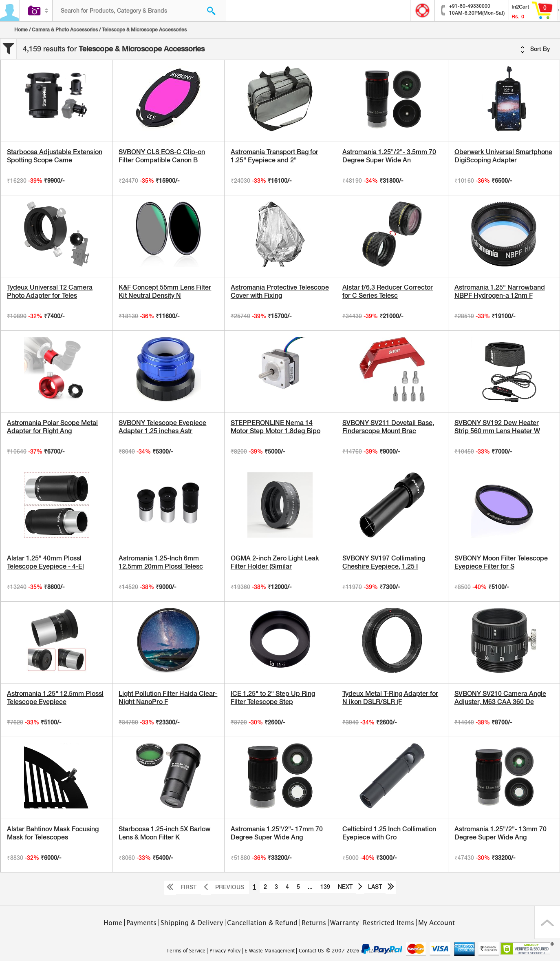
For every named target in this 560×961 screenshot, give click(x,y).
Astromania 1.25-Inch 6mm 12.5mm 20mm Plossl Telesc (161, 562)
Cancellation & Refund (262, 923)
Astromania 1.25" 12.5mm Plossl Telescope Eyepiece (55, 698)
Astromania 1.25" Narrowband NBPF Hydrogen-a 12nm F (500, 291)
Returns (314, 923)
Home (21, 30)
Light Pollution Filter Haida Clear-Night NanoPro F (168, 698)
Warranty (344, 923)
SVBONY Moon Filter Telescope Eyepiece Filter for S (501, 562)
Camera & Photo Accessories (65, 30)
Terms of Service (186, 951)
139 (325, 887)
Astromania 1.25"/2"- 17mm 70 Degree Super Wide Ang (277, 833)
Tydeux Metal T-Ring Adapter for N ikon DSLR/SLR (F (390, 698)
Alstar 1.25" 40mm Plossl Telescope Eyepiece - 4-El (45, 562)
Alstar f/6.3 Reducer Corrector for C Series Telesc (388, 291)
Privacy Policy (225, 951)
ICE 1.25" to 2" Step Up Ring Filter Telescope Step (273, 698)
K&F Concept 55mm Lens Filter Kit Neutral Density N (165, 291)
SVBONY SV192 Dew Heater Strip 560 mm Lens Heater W (497, 427)
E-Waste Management (270, 951)
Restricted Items (388, 923)
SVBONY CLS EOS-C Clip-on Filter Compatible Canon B (162, 156)
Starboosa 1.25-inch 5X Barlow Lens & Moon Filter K (164, 833)
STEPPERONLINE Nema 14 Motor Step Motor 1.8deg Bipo (276, 427)
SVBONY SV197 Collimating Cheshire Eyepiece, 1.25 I (384, 562)
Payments (141, 923)
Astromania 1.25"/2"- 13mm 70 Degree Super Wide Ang (500, 833)
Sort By (535, 49)
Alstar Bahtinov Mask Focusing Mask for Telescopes (53, 833)
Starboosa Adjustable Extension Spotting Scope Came (55, 156)
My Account (437, 923)
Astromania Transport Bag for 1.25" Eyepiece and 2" (274, 156)
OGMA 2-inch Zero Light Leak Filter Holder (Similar (275, 562)
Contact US (311, 951)
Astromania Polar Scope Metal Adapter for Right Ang (52, 427)
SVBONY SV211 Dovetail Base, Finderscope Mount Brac (388, 427)
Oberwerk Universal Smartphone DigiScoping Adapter (503, 156)
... (310, 887)
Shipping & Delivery (192, 923)
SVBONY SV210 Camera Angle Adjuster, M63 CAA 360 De (500, 698)
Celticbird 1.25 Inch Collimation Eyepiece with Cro (389, 833)
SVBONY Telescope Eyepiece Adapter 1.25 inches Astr (162, 427)
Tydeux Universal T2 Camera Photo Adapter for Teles (50, 291)
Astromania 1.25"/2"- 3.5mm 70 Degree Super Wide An (389, 156)
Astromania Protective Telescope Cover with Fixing (280, 291)
